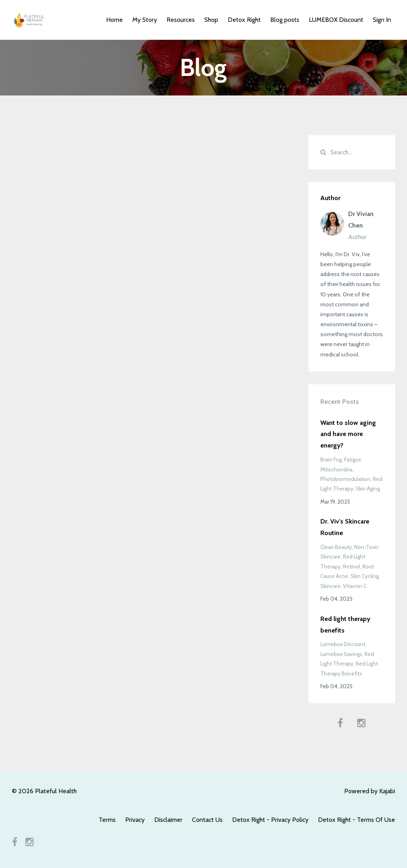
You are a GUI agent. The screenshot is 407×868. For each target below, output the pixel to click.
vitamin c (355, 586)
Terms (107, 820)
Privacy (135, 820)
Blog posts (285, 20)
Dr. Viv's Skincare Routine (345, 527)
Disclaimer (168, 820)
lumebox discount (343, 644)
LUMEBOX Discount (336, 20)
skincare (330, 586)
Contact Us (207, 820)
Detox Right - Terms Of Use (357, 820)
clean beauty (336, 547)
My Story (145, 20)
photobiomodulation (345, 479)
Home (114, 20)
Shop (211, 20)
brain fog (331, 459)
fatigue (353, 459)
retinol (352, 566)
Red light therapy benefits (345, 625)
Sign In (382, 20)
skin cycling (365, 576)
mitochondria (336, 469)
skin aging (368, 488)
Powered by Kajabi (370, 791)
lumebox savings (341, 654)
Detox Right (244, 20)
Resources (181, 20)
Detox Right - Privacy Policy (270, 820)
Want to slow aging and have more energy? (348, 434)
